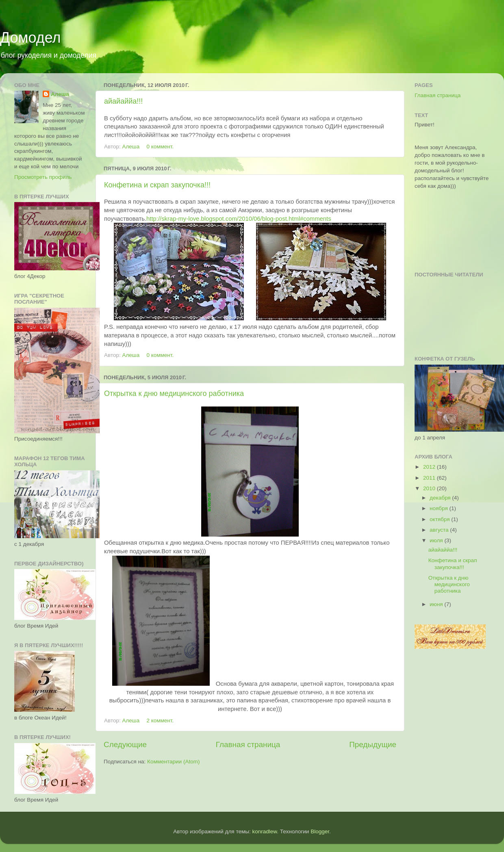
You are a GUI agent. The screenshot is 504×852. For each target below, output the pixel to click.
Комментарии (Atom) (173, 762)
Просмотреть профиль (43, 177)
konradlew (264, 831)
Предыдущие (373, 744)
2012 (430, 467)
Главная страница (248, 744)
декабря (441, 498)
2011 (430, 478)
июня (437, 604)
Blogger (320, 831)
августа (440, 530)
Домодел (30, 38)
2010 (430, 488)
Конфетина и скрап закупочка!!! (157, 185)
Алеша (131, 147)
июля (437, 540)
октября (440, 519)
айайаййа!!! (123, 101)
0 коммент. (160, 147)
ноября (439, 508)
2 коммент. (160, 721)
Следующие (125, 744)
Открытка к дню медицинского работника (174, 393)
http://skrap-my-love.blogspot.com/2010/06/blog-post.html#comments (239, 219)
